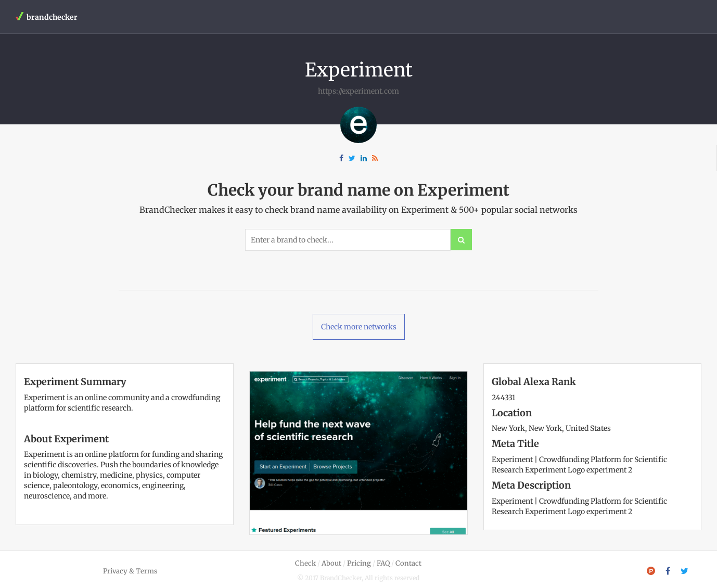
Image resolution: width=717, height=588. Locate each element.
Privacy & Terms (130, 571)
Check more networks (359, 327)
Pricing (359, 563)
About (331, 563)
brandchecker (47, 17)
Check (305, 563)
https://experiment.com (358, 91)
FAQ (383, 563)
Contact (408, 563)
